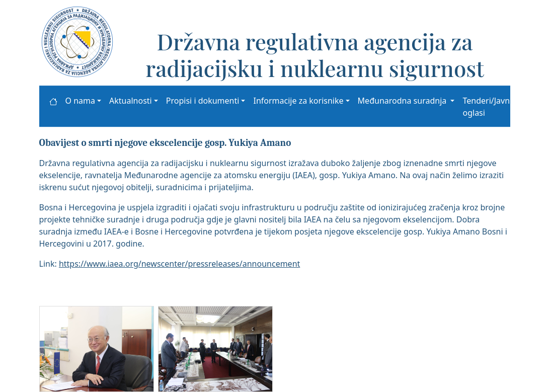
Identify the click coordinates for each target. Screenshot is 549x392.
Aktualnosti (131, 101)
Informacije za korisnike (298, 101)
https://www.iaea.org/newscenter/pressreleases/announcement (179, 264)
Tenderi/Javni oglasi (487, 107)
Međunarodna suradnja (403, 101)
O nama (80, 101)
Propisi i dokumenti (203, 101)
